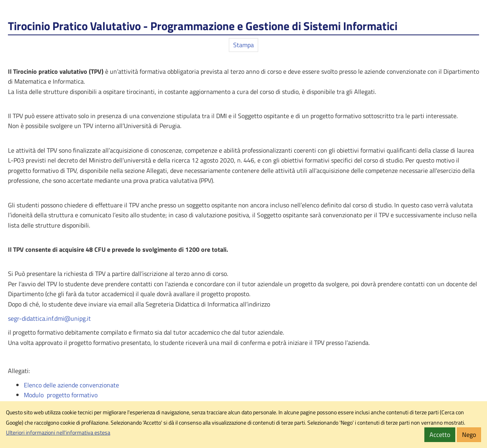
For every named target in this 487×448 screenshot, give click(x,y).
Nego (469, 435)
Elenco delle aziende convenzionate (71, 385)
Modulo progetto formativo (61, 395)
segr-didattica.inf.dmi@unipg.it (49, 318)
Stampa (243, 45)
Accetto (440, 435)
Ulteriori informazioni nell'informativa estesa (58, 433)
